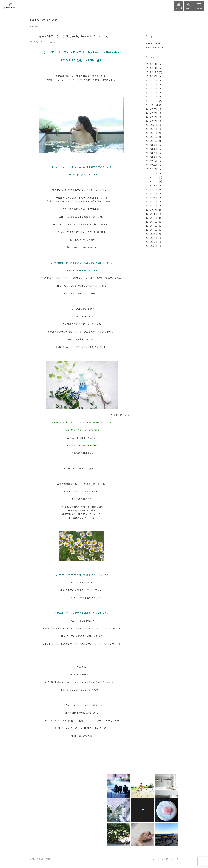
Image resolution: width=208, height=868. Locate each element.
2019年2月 (151, 214)
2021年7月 (151, 117)
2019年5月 (151, 201)
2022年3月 (151, 92)
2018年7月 (151, 238)
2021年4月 (151, 129)
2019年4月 (151, 205)
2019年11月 (152, 177)
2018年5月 (151, 246)
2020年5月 (151, 161)
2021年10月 (152, 105)
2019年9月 (151, 185)
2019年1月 (151, 218)
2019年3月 (151, 210)
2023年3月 (151, 64)
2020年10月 (152, 141)
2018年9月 (151, 234)
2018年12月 (152, 222)
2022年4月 (151, 88)
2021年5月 (151, 125)
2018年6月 (151, 242)
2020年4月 (151, 165)
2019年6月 (151, 197)
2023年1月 (151, 68)
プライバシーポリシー (164, 859)
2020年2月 (151, 169)
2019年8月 (151, 189)
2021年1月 (151, 133)
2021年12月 (152, 100)
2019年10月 (152, 181)
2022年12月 (152, 72)
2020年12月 (152, 137)
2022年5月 (151, 84)
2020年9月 (151, 145)
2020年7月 (151, 153)
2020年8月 (151, 149)
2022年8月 (151, 76)
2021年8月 (151, 113)
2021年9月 (151, 109)
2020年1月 (151, 173)
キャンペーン (152, 47)
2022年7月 (151, 80)
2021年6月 (151, 121)
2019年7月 (151, 193)
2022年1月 (151, 96)
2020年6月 (151, 157)
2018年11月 (152, 226)
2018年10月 (152, 230)
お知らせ (150, 43)
